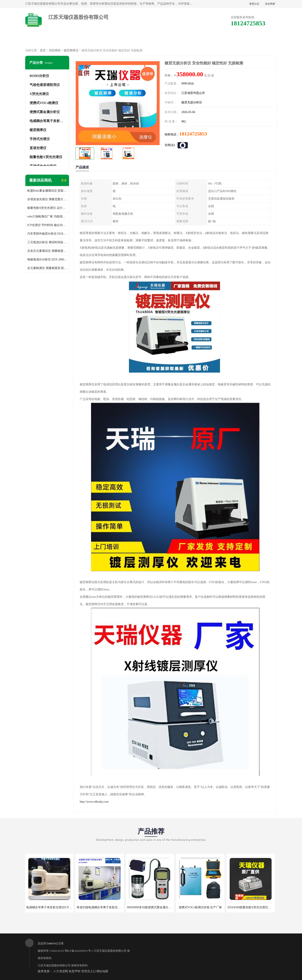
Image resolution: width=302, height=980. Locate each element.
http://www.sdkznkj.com (94, 802)
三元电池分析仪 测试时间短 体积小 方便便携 (47, 242)
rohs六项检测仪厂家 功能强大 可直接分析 (47, 216)
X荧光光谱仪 (39, 94)
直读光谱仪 (38, 148)
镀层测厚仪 (71, 50)
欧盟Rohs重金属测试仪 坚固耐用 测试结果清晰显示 (47, 191)
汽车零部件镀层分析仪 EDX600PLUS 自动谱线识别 (47, 234)
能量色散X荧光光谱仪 (46, 157)
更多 (64, 180)
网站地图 (102, 971)
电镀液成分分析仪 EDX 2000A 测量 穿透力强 (47, 259)
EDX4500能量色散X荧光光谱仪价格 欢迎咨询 (257, 907)
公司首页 (43, 40)
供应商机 (79, 40)
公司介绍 (151, 40)
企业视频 (115, 40)
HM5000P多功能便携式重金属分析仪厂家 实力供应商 (161, 907)
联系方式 (259, 40)
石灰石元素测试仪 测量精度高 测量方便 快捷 (47, 251)
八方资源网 (61, 971)
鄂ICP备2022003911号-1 (79, 951)
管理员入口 (89, 971)
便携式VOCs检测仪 (44, 103)
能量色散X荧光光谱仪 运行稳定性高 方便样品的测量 (47, 208)
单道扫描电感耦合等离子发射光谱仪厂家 (103, 907)
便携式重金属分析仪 (45, 112)
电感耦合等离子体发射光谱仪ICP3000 (51, 907)
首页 (43, 50)
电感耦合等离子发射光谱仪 (50, 121)
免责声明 (74, 971)
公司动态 (187, 40)
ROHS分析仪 (39, 76)
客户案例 (223, 40)
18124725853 (193, 134)
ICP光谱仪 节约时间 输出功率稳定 (47, 225)
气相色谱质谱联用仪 (45, 85)
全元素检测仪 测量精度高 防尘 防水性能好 (47, 268)
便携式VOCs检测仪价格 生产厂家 (200, 907)
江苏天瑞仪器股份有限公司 (110, 951)
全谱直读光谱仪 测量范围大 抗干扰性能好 (47, 199)
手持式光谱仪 (40, 139)
